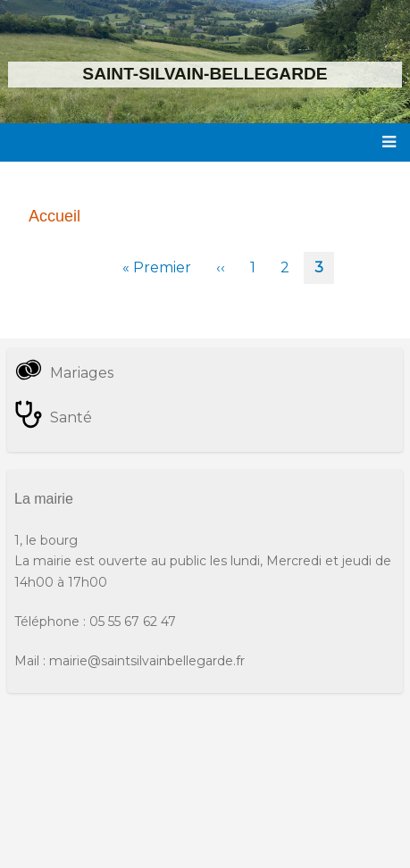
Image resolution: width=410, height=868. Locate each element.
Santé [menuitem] (71, 417)
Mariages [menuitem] (82, 373)
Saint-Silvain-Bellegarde (205, 74)
